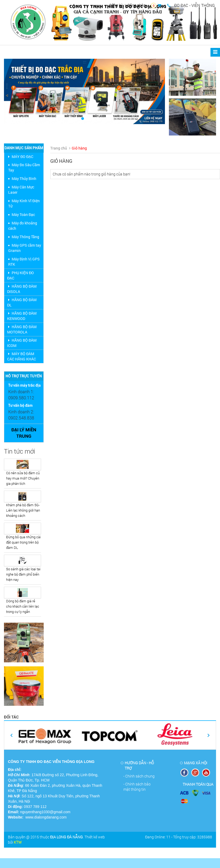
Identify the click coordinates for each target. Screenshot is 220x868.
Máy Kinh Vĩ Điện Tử (24, 203)
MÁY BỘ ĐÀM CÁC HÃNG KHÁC (22, 356)
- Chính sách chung (139, 776)
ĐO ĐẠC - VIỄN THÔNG (191, 5)
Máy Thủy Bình (24, 178)
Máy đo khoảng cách (23, 226)
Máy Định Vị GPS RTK (24, 262)
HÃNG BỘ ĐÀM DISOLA (22, 289)
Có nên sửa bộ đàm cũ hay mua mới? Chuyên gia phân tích (23, 478)
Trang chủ (59, 148)
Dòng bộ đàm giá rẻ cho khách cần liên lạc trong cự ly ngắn (23, 606)
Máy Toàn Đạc (23, 214)
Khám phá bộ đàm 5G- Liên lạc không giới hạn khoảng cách (23, 510)
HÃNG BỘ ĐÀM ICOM (22, 343)
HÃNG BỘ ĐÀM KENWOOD (22, 316)
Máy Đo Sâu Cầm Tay (24, 167)
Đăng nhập (137, 5)
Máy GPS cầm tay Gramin (25, 248)
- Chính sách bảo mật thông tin (137, 787)
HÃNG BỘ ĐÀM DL (22, 302)
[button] (16, 91)
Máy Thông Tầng (25, 237)
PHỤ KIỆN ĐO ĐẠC (21, 275)
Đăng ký (116, 5)
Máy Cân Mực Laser (21, 190)
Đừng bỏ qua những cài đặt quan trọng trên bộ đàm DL (23, 542)
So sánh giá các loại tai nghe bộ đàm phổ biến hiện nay (23, 574)
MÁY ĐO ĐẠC (20, 157)
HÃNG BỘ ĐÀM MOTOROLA (22, 329)
